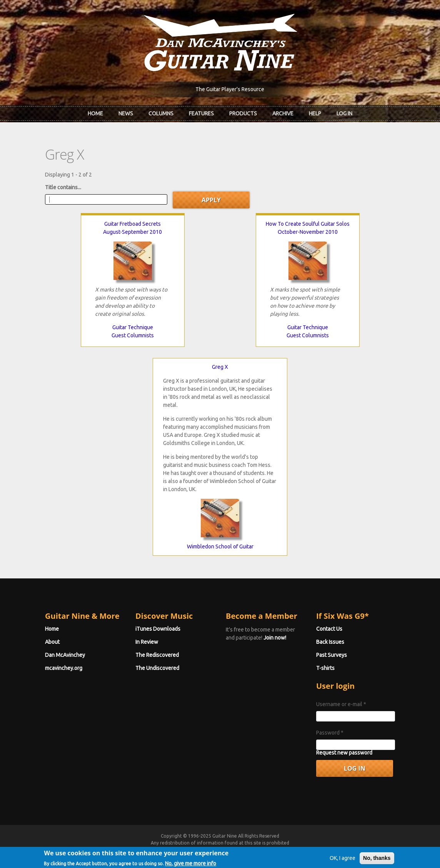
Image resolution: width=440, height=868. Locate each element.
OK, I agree (342, 861)
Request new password (344, 753)
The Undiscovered (157, 668)
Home (95, 113)
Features (201, 113)
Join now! (275, 638)
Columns (161, 113)
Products (243, 113)
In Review (147, 642)
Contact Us (329, 629)
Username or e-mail (341, 704)
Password (330, 733)
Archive (283, 113)
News (126, 113)
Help (315, 113)
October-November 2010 (308, 232)
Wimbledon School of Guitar (220, 546)
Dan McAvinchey (65, 655)
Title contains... (63, 187)
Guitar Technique (133, 327)
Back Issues (330, 642)
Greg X (220, 367)
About (52, 642)
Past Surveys (332, 655)
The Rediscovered (157, 655)
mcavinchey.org (64, 668)
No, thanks (377, 861)
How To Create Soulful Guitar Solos (308, 224)
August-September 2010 (132, 232)
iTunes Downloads (158, 629)
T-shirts (325, 668)
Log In (344, 113)
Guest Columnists (133, 335)
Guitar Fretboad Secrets (132, 224)
